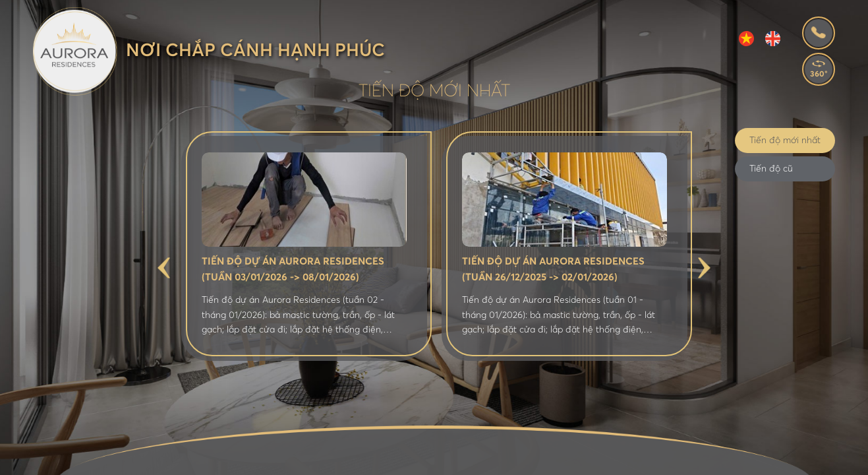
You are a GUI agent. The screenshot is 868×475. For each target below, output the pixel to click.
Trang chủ (163, 460)
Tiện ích (418, 460)
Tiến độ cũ (771, 169)
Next (704, 268)
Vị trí (295, 460)
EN (773, 39)
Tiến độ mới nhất (785, 141)
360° (819, 75)
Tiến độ (658, 460)
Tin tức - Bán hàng (506, 460)
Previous (164, 268)
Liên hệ (715, 460)
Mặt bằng (353, 460)
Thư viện (597, 460)
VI (746, 39)
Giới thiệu (236, 460)
